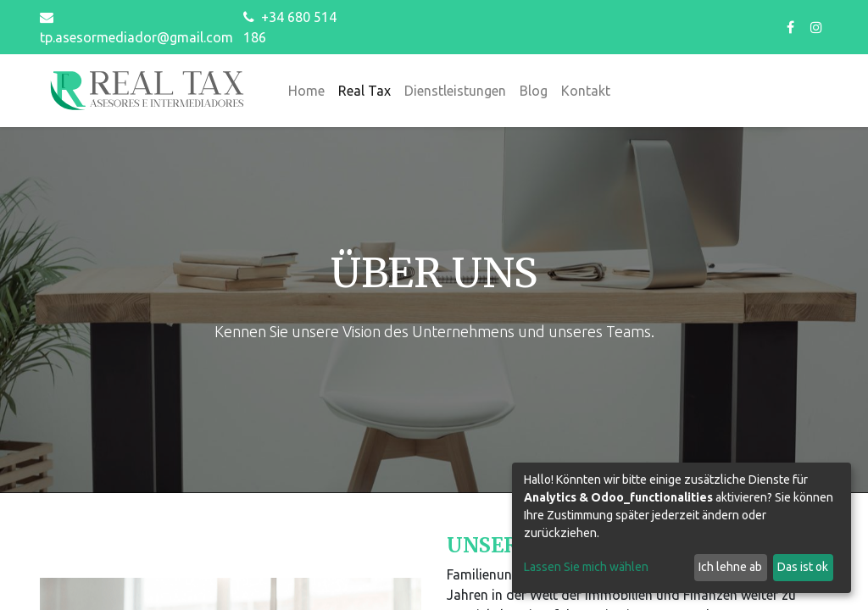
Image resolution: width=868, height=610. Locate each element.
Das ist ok (803, 567)
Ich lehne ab (730, 567)
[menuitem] (306, 91)
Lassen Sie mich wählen (586, 567)
